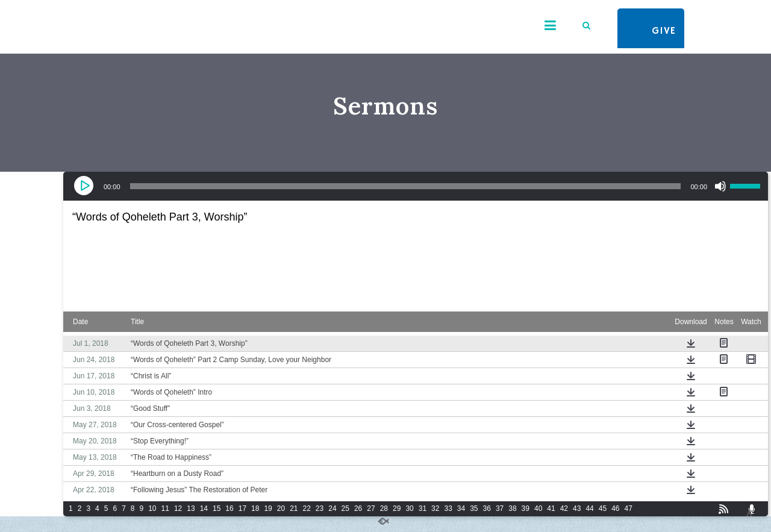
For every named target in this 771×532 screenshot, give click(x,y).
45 (603, 509)
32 (435, 509)
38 (512, 509)
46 (615, 509)
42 (564, 509)
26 (358, 509)
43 (577, 509)
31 (423, 509)
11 (165, 509)
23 (320, 509)
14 (204, 509)
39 (526, 509)
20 (281, 509)
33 (448, 509)
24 (332, 509)
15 (217, 509)
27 (371, 509)
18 (255, 509)
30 (409, 509)
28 (384, 509)
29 (397, 509)
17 (242, 509)
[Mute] (720, 186)
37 (500, 509)
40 (538, 509)
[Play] (85, 186)
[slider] (406, 186)
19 (268, 509)
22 (307, 509)
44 (589, 509)
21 (294, 509)
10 (152, 509)
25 (345, 509)
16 (229, 509)
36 (487, 509)
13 (191, 509)
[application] (416, 186)
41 (551, 509)
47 (628, 509)
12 (178, 509)
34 (461, 509)
